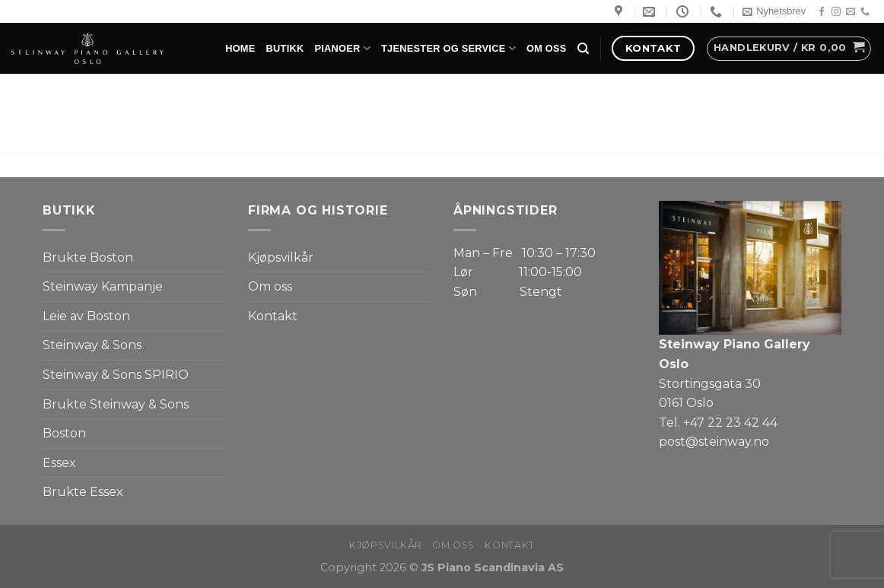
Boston (64, 433)
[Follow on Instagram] (836, 12)
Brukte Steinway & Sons (116, 404)
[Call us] (865, 12)
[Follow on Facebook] (822, 12)
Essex (59, 463)
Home (240, 48)
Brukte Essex (83, 492)
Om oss (547, 48)
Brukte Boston (88, 257)
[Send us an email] (851, 12)
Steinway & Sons (92, 345)
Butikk (285, 48)
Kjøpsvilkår (281, 257)
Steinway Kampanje (103, 286)
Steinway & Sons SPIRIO (116, 375)
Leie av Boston (86, 316)
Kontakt (273, 316)
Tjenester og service (448, 48)
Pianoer (342, 48)
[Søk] (583, 49)
